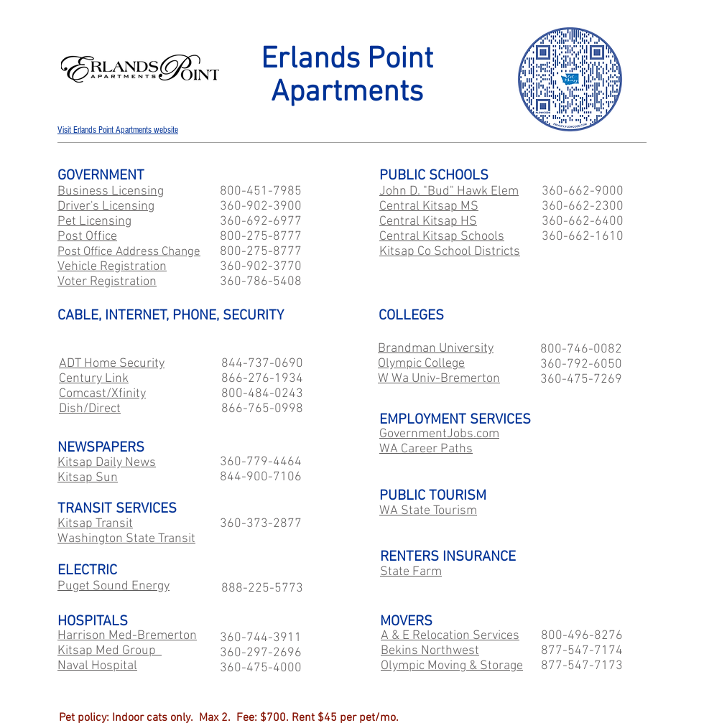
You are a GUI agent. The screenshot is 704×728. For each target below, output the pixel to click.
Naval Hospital (97, 666)
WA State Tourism (428, 511)
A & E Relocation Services (450, 636)
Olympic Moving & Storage (452, 666)
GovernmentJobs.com (439, 434)
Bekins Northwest (430, 651)
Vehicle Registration (112, 267)
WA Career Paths (426, 449)
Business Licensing (111, 191)
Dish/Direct (90, 409)
